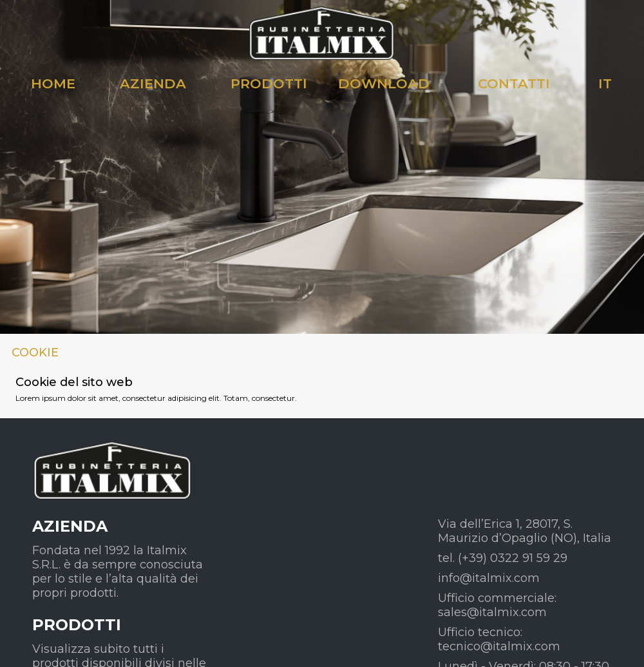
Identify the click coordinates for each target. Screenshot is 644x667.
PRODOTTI (269, 83)
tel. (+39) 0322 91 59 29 (503, 558)
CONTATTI (514, 83)
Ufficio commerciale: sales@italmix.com (497, 605)
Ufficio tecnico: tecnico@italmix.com (499, 639)
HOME (53, 83)
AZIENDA (153, 83)
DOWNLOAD (384, 83)
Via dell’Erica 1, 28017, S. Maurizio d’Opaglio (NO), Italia (525, 531)
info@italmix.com (489, 578)
